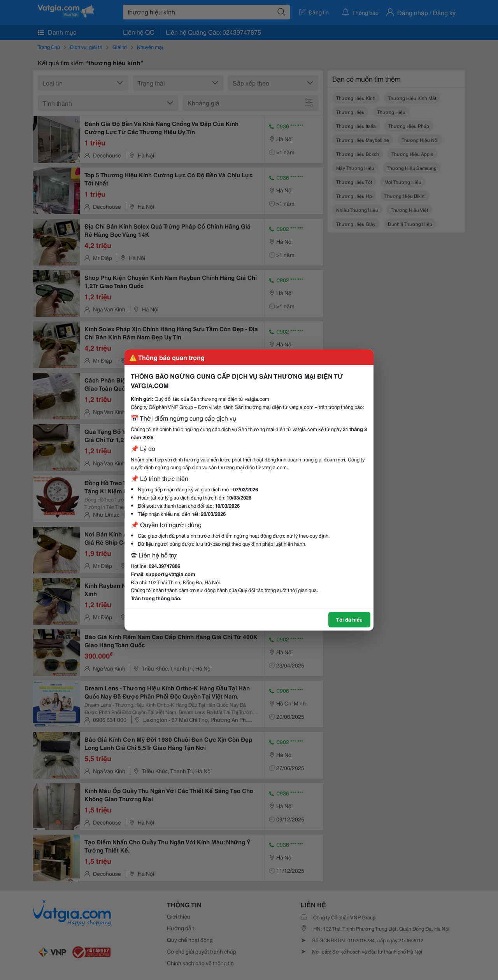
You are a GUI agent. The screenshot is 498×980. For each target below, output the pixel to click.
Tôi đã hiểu (349, 619)
